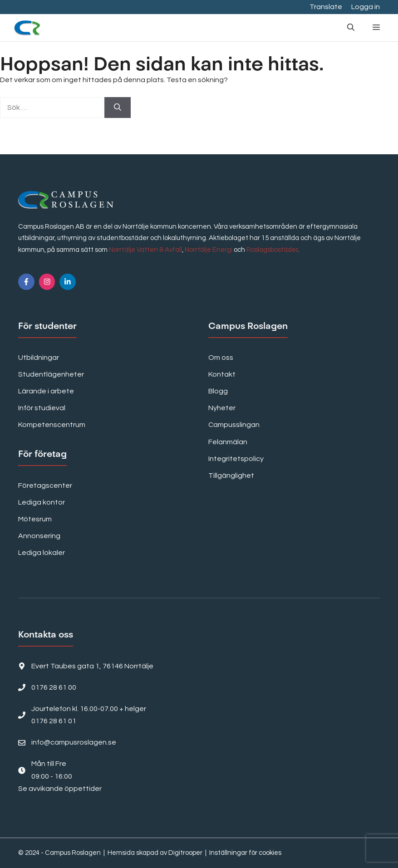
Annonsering (39, 536)
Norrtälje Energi (209, 250)
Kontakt (222, 374)
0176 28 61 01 (54, 721)
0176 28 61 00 (54, 687)
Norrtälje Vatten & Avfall (145, 250)
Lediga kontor (42, 502)
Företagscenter (45, 485)
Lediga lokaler (42, 553)
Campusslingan (234, 425)
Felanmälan (228, 442)
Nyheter (222, 408)
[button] (351, 28)
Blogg (218, 391)
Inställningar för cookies (245, 853)
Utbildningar (39, 358)
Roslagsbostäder (272, 250)
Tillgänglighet (231, 476)
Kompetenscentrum (52, 425)
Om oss (221, 358)
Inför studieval (42, 408)
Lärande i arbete (46, 391)
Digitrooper (185, 853)
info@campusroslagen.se (74, 742)
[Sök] (118, 108)
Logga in (366, 7)
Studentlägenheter (51, 374)
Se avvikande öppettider (60, 789)
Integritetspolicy (236, 459)
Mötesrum (35, 519)
